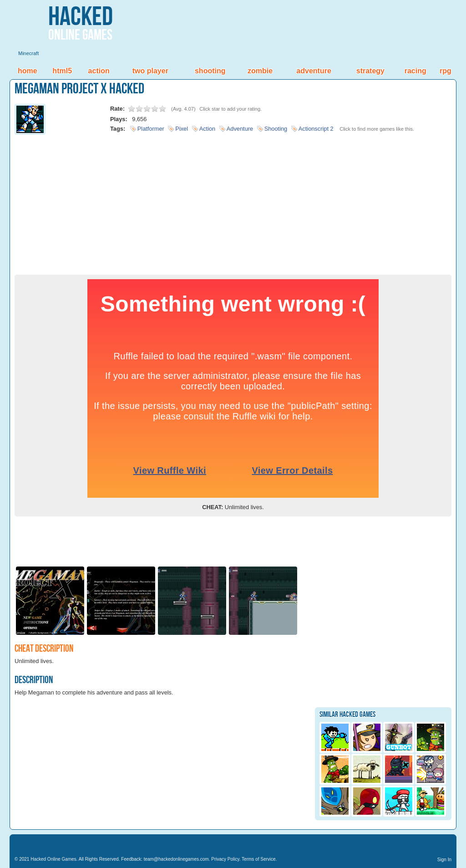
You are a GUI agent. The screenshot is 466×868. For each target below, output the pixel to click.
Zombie (260, 71)
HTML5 (62, 71)
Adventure (314, 71)
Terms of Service (258, 859)
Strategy (370, 71)
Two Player (150, 71)
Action (99, 71)
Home (28, 71)
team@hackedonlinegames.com (176, 859)
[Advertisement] (233, 202)
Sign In (444, 860)
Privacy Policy (225, 859)
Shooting (210, 71)
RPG (446, 71)
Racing (415, 71)
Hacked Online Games (53, 859)
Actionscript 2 (316, 129)
